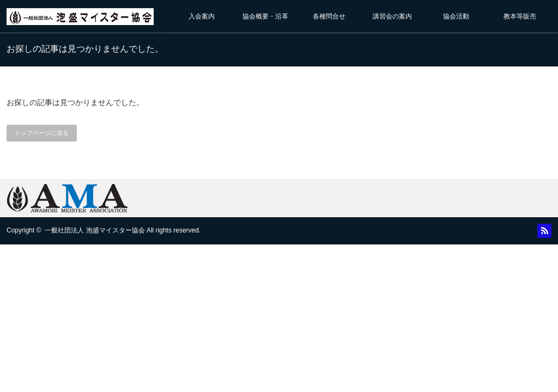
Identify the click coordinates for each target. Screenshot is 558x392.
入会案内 (202, 16)
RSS (544, 231)
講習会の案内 (392, 16)
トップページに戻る (42, 133)
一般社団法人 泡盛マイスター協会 (95, 230)
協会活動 (456, 16)
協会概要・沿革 (265, 16)
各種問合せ (329, 16)
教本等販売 (520, 16)
